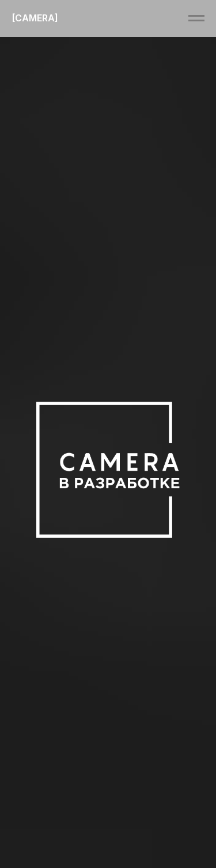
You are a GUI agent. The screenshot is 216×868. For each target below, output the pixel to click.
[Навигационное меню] (196, 18)
